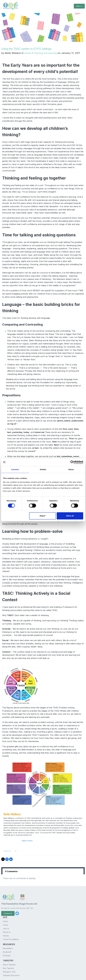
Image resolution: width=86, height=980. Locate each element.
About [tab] (71, 469)
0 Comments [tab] (11, 861)
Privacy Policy (7, 976)
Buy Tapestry (8, 958)
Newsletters (8, 938)
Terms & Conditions (11, 929)
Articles (28, 43)
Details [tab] (43, 469)
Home (5, 911)
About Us (7, 922)
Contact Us (8, 903)
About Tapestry (9, 954)
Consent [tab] (15, 469)
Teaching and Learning (45, 43)
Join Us (6, 918)
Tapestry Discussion (11, 965)
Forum (5, 915)
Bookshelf (7, 942)
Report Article (27, 830)
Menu (79, 6)
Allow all (70, 516)
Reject (43, 516)
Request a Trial (9, 961)
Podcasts (7, 945)
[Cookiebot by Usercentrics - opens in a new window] (72, 462)
